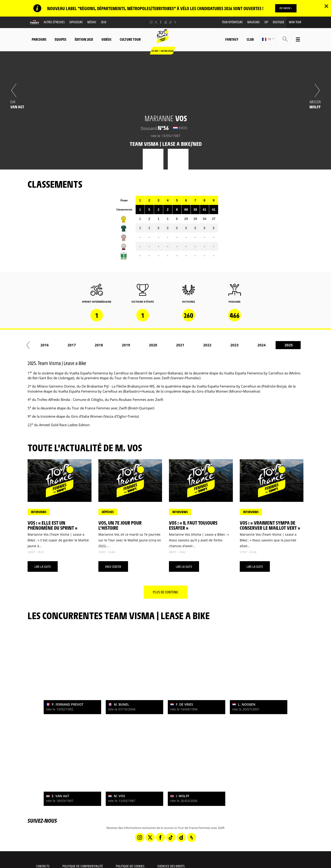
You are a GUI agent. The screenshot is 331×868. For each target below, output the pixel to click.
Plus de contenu (165, 592)
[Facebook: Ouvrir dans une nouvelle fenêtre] (161, 22)
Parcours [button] (39, 39)
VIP (266, 22)
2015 (168, 345)
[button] (268, 39)
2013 (114, 345)
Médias (92, 22)
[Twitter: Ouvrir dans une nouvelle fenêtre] (156, 22)
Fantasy (232, 39)
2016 (195, 345)
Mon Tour (295, 22)
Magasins (254, 22)
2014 (141, 345)
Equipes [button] (61, 39)
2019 (277, 345)
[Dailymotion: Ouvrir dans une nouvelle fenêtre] (166, 22)
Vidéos (106, 39)
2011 (60, 345)
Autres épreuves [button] (54, 22)
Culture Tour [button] (130, 39)
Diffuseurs (76, 22)
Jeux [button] (104, 22)
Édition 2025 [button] (84, 39)
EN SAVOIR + (286, 8)
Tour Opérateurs (232, 22)
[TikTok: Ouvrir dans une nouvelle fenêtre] (170, 22)
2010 (32, 345)
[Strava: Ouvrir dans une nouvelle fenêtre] (175, 22)
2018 (249, 345)
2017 (222, 345)
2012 (87, 345)
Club (250, 39)
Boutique (279, 22)
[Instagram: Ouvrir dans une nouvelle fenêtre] (151, 22)
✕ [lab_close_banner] (326, 6)
